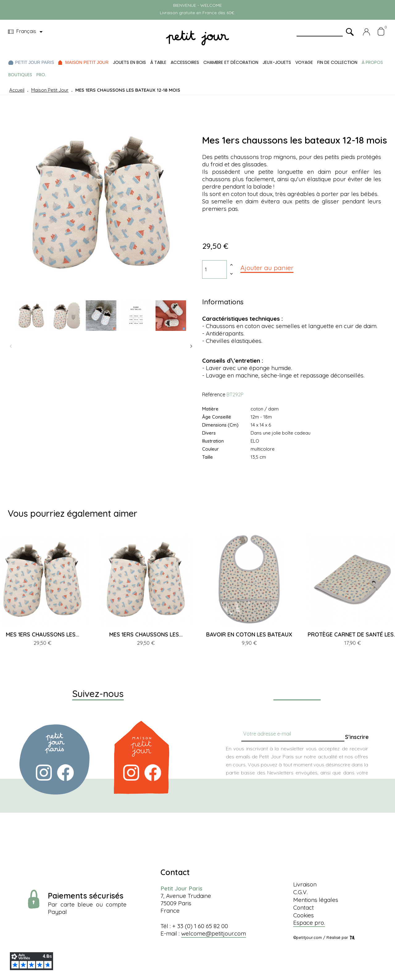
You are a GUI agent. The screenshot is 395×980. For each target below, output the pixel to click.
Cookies (304, 915)
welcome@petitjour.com (214, 933)
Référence (214, 394)
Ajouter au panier (267, 268)
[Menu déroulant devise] (26, 32)
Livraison (305, 884)
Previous (11, 346)
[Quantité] (214, 269)
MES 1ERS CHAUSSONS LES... (43, 634)
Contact (304, 907)
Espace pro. (309, 923)
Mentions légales (316, 900)
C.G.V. (300, 892)
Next (191, 346)
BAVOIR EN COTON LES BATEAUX (249, 634)
